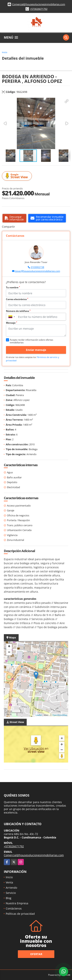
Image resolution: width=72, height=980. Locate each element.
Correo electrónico (17, 299)
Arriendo (11, 888)
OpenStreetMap (60, 715)
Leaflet (39, 715)
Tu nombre (13, 287)
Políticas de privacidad (20, 914)
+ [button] (9, 647)
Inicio (5, 52)
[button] (67, 101)
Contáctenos (14, 908)
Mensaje (12, 323)
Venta (9, 882)
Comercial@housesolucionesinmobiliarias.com (39, 4)
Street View (17, 176)
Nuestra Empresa (17, 903)
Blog (9, 898)
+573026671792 (39, 9)
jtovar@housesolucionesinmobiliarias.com (38, 271)
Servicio (11, 893)
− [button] (9, 652)
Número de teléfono (18, 311)
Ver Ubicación (34, 748)
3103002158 (37, 267)
